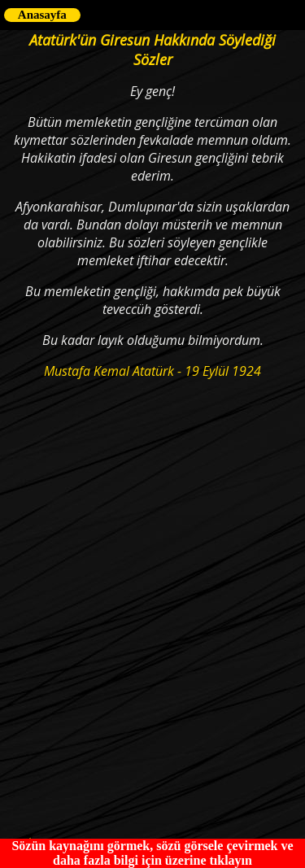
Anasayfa (42, 15)
